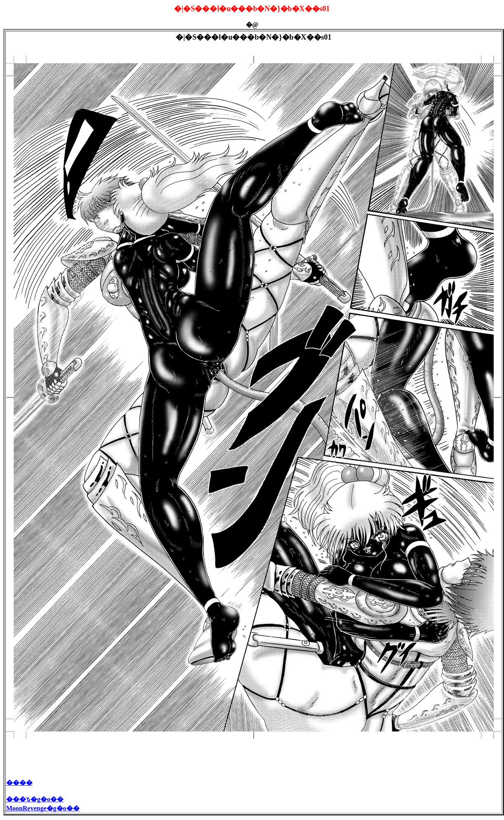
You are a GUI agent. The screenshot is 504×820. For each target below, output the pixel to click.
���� (19, 784)
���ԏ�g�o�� (35, 800)
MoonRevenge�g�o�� (43, 809)
